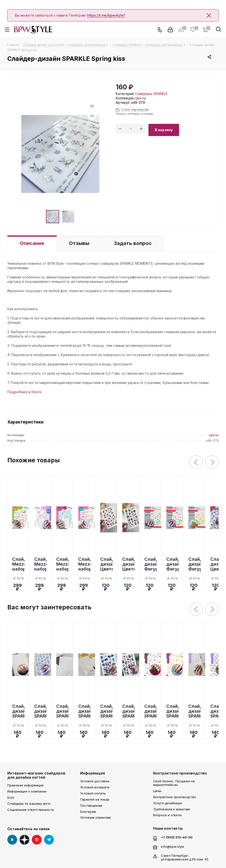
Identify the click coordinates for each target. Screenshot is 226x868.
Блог (11, 797)
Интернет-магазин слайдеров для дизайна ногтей (36, 775)
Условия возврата (95, 787)
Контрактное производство (180, 773)
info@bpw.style (173, 847)
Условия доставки (95, 781)
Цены (157, 791)
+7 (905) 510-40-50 (177, 837)
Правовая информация (25, 785)
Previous (196, 462)
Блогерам (88, 812)
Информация (93, 773)
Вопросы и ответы (167, 815)
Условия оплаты (93, 793)
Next (212, 462)
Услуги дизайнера (168, 803)
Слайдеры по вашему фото (29, 804)
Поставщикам (91, 805)
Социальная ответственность (31, 810)
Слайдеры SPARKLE (151, 94)
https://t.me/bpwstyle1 (106, 15)
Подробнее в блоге (24, 392)
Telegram (49, 840)
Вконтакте (12, 840)
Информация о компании (27, 791)
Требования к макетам (171, 809)
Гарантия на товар (95, 799)
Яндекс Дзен (24, 840)
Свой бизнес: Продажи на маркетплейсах (174, 783)
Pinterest (37, 840)
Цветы (140, 98)
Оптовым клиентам (95, 817)
